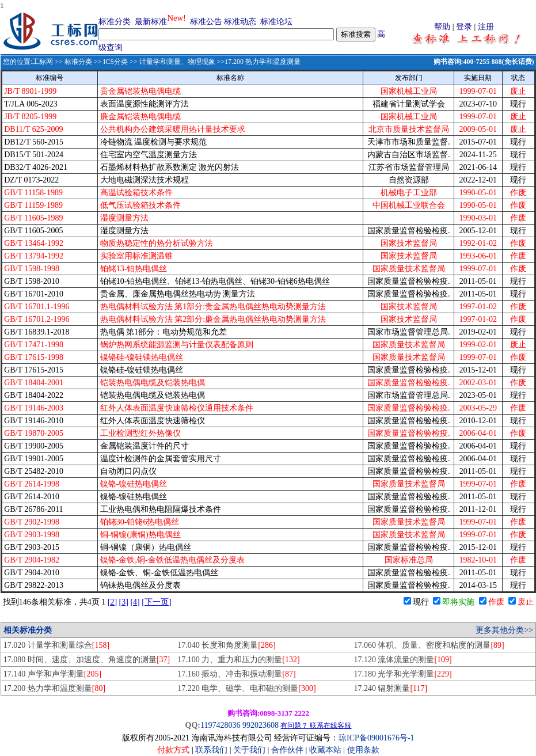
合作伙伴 (287, 750)
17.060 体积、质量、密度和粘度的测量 (429, 645)
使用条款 (363, 750)
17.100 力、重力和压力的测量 (238, 660)
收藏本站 (325, 750)
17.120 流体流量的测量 (402, 660)
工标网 (43, 62)
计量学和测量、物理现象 (177, 62)
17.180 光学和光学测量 (402, 674)
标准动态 (240, 22)
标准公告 (206, 22)
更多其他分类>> (504, 630)
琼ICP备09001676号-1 (376, 738)
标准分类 (115, 22)
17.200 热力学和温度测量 (54, 688)
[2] (112, 602)
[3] (124, 602)
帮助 (442, 27)
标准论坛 (276, 22)
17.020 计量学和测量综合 (56, 645)
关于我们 (250, 750)
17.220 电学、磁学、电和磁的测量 (246, 688)
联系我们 (211, 750)
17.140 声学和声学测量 (52, 674)
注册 (486, 27)
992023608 (261, 725)
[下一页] (156, 602)
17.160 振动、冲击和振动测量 (236, 674)
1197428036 (220, 725)
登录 (464, 27)
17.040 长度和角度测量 (226, 645)
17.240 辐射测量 (390, 688)
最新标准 (151, 22)
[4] (135, 602)
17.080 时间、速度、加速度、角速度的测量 (87, 660)
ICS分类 (115, 62)
